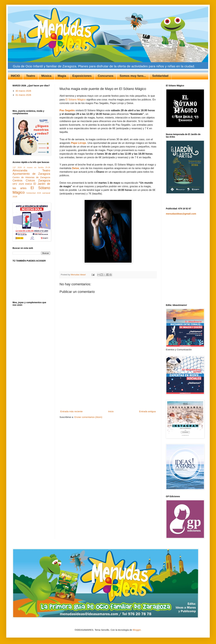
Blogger (137, 630)
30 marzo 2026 (23, 91)
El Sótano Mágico (76, 99)
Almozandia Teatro (31, 170)
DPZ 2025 (18, 184)
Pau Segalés (67, 110)
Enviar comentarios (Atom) (88, 417)
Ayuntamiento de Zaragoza (31, 174)
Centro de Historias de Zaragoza (31, 177)
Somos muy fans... (133, 76)
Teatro (31, 76)
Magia (62, 76)
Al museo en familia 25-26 (37, 168)
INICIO (15, 76)
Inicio (111, 411)
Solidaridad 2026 (34, 193)
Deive (75, 168)
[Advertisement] (108, 385)
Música (46, 76)
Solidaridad (160, 76)
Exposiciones (82, 76)
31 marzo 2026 (23, 95)
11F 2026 (17, 168)
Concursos (106, 76)
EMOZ (29, 184)
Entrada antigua (147, 411)
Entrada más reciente (72, 411)
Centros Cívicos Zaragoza (31, 181)
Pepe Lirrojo (78, 143)
